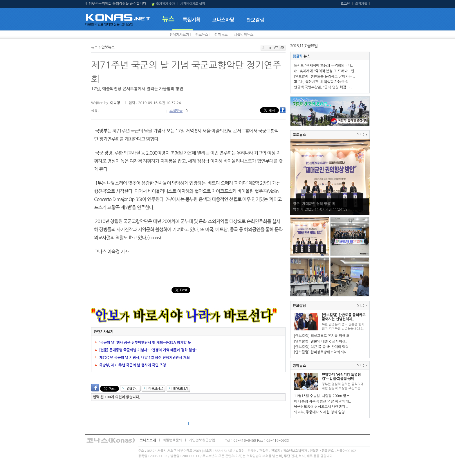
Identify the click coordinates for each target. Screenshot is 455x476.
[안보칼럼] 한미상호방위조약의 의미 (321, 352)
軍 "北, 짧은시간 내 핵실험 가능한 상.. (322, 82)
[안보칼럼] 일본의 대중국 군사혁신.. (321, 341)
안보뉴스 (202, 35)
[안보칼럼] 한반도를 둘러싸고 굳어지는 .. (324, 77)
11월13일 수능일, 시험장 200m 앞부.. (323, 396)
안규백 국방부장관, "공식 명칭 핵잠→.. (323, 87)
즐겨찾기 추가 (166, 4)
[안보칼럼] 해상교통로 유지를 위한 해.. (323, 336)
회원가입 (361, 4)
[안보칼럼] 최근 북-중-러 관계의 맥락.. (322, 347)
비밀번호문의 (172, 440)
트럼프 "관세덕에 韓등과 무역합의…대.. (324, 66)
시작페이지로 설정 (193, 4)
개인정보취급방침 (202, 440)
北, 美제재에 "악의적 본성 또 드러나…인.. (325, 71)
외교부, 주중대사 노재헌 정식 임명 (319, 412)
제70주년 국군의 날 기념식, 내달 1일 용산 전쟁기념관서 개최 (145, 358)
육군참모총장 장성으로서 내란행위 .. (321, 407)
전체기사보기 (179, 35)
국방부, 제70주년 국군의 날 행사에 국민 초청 (133, 365)
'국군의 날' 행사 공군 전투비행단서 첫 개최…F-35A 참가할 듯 (145, 343)
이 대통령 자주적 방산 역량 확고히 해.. (323, 401)
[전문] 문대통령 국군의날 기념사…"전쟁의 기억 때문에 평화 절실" (148, 350)
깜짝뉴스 (221, 35)
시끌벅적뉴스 (244, 35)
